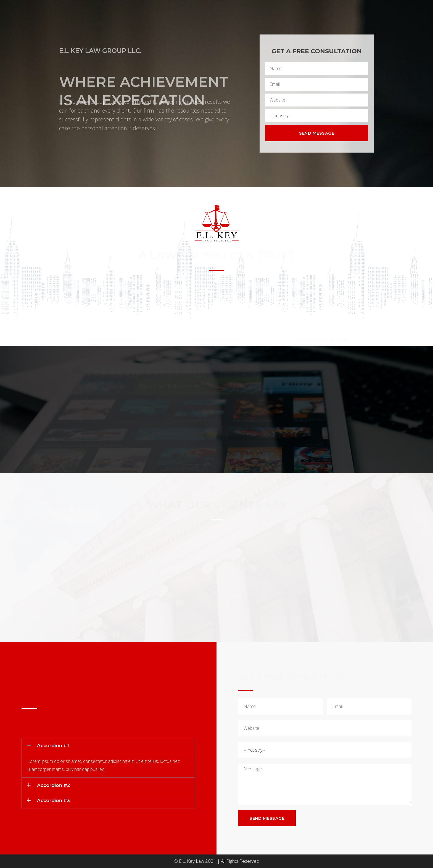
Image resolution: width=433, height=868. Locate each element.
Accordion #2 (54, 785)
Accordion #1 (53, 745)
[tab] (108, 746)
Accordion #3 (53, 800)
